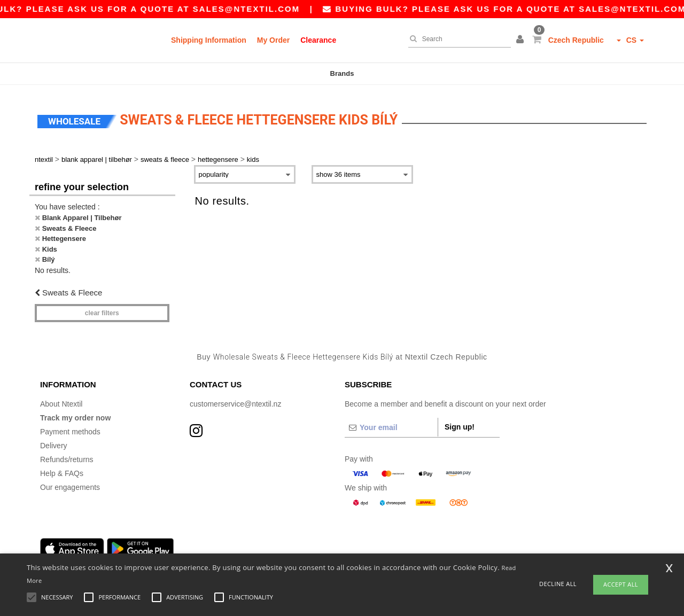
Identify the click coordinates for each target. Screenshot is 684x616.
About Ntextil (61, 397)
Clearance (318, 40)
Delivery (54, 439)
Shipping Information (209, 40)
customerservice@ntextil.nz (235, 397)
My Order (273, 40)
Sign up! (460, 420)
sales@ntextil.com (259, 9)
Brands (342, 73)
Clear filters (102, 307)
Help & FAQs (62, 467)
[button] (522, 40)
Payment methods (70, 425)
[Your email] (391, 421)
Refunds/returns (67, 453)
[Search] (457, 39)
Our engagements (70, 481)
